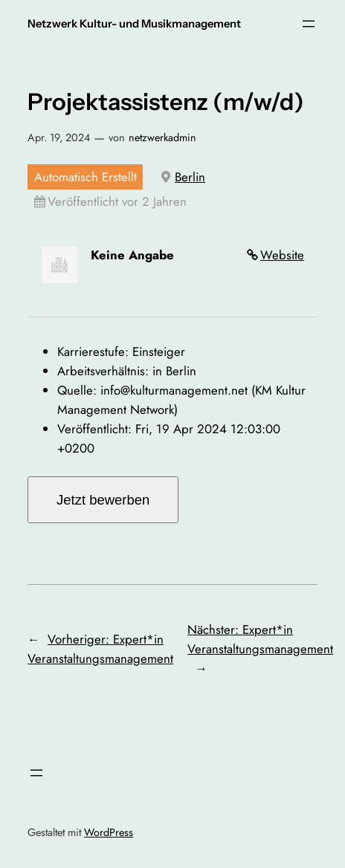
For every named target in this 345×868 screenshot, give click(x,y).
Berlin (190, 177)
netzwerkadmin (162, 137)
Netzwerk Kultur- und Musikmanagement (134, 24)
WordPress (109, 832)
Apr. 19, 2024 (59, 137)
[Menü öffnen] (309, 24)
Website (282, 255)
